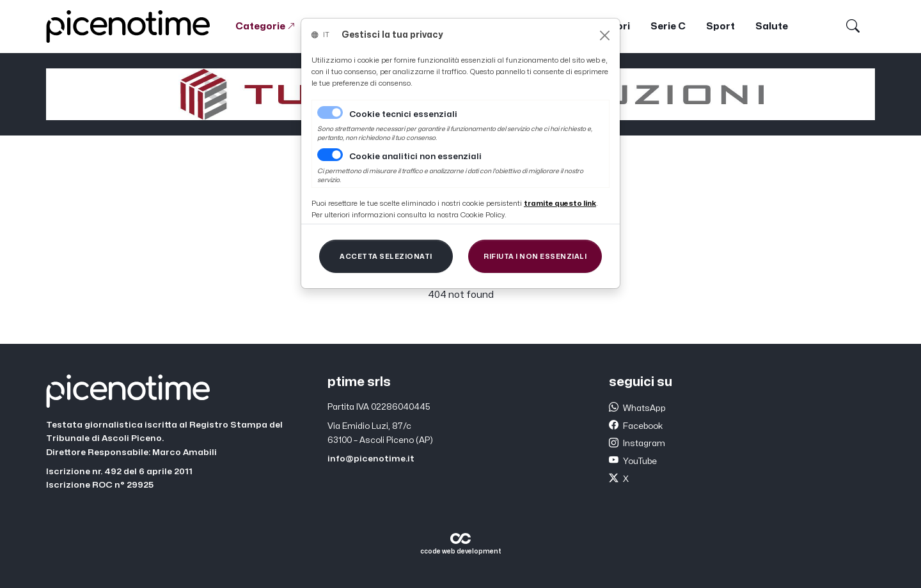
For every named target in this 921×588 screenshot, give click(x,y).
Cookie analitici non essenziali (415, 157)
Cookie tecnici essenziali (403, 114)
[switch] (330, 155)
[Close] (605, 35)
